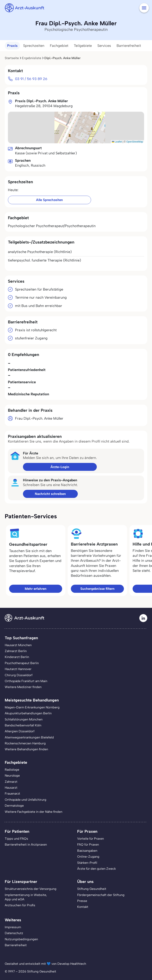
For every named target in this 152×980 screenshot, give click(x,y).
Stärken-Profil (87, 863)
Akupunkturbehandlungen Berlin (28, 713)
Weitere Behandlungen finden (26, 749)
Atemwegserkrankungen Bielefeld (29, 737)
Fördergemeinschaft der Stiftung (101, 895)
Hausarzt (11, 788)
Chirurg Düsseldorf (19, 675)
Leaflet (117, 142)
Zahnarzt (11, 782)
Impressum (13, 927)
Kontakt (83, 907)
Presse (82, 901)
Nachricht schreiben (50, 494)
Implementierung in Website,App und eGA (26, 897)
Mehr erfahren (36, 589)
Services (104, 46)
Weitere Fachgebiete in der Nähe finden (34, 812)
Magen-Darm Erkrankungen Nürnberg (32, 707)
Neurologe (12, 776)
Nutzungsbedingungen (21, 939)
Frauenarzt (12, 794)
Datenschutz (14, 933)
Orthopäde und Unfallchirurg (26, 800)
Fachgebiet (59, 46)
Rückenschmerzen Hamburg (25, 743)
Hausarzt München (18, 645)
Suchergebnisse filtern (97, 589)
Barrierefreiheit (129, 46)
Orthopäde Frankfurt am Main (26, 681)
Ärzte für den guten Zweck (96, 869)
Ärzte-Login (60, 467)
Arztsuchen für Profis (20, 905)
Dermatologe (14, 806)
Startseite (12, 58)
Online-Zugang (88, 857)
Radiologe (12, 770)
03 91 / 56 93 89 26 (31, 79)
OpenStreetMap (135, 142)
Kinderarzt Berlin (17, 657)
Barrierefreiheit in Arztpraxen (26, 845)
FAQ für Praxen (88, 845)
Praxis (12, 46)
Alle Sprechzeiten (49, 200)
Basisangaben (87, 851)
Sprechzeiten (34, 46)
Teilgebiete (83, 46)
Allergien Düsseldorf (20, 731)
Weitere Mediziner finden (23, 687)
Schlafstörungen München (24, 719)
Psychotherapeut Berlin (22, 663)
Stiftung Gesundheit (92, 889)
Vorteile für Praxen (91, 839)
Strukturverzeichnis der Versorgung (31, 889)
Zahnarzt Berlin (16, 651)
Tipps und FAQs (16, 839)
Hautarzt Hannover (18, 669)
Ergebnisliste (32, 58)
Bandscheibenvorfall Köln (23, 725)
